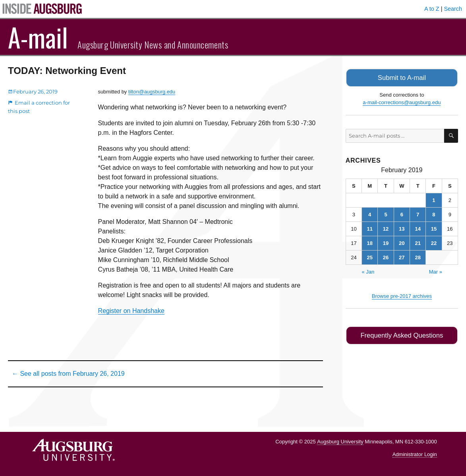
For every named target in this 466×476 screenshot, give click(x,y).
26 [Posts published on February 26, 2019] (386, 257)
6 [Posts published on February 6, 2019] (402, 214)
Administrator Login (415, 454)
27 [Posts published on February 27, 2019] (402, 257)
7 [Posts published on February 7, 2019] (418, 214)
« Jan (368, 271)
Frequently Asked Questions (402, 335)
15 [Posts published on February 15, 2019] (434, 228)
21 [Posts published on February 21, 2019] (418, 242)
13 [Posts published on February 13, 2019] (402, 228)
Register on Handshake (131, 311)
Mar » (436, 271)
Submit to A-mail (402, 77)
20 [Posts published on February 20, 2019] (402, 242)
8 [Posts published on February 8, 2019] (434, 214)
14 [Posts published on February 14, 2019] (418, 228)
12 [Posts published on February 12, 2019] (386, 228)
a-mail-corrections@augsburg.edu (402, 102)
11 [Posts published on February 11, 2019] (369, 228)
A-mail (38, 37)
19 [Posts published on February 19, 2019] (386, 242)
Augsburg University (340, 442)
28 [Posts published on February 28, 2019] (418, 257)
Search (453, 9)
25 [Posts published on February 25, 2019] (369, 257)
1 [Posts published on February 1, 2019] (434, 199)
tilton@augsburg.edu (152, 92)
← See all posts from (68, 374)
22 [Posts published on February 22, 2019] (434, 242)
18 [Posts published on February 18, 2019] (369, 242)
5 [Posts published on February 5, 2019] (386, 214)
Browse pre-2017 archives (402, 295)
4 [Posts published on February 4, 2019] (370, 214)
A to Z (432, 9)
